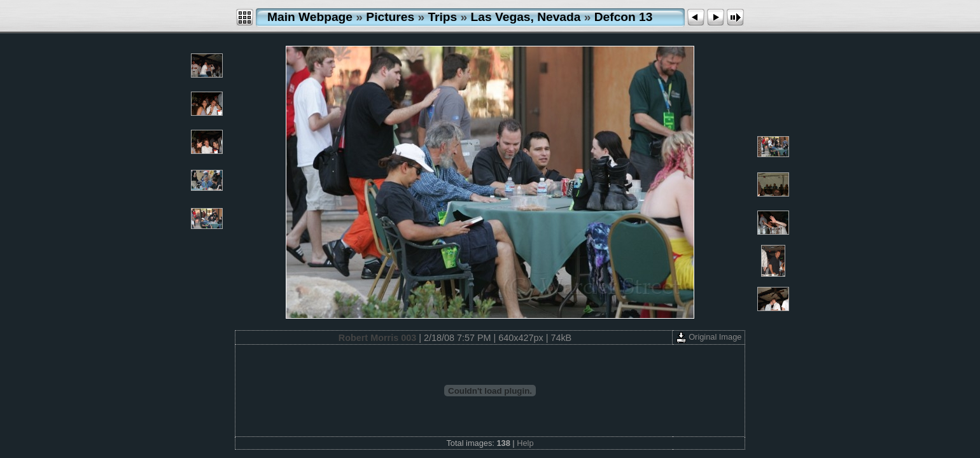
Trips (442, 17)
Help (525, 443)
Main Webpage (310, 17)
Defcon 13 (624, 17)
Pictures (390, 17)
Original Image (709, 337)
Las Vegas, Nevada (526, 17)
